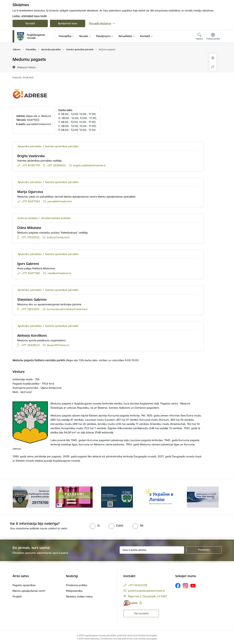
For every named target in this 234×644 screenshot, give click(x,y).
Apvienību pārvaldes (30, 146)
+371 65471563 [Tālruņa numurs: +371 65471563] (31, 201)
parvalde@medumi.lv (39, 124)
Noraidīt (30, 23)
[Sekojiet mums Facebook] (178, 586)
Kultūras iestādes (28, 218)
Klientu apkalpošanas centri (29, 591)
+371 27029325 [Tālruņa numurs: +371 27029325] (30, 237)
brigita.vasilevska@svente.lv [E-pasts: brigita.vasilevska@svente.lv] (89, 165)
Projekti (17, 596)
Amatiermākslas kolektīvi (56, 218)
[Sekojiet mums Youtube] (193, 585)
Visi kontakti (141, 613)
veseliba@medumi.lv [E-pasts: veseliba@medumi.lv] (59, 273)
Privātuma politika (77, 585)
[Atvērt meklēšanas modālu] (199, 37)
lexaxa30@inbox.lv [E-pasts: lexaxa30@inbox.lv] (58, 345)
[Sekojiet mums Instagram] (185, 586)
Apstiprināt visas (67, 23)
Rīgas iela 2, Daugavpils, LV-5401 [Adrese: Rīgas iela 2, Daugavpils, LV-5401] (148, 596)
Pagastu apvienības (24, 585)
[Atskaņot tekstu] (26, 67)
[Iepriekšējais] (21, 497)
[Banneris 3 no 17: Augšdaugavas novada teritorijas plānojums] (117, 497)
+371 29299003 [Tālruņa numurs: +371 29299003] (56, 165)
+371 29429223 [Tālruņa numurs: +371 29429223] (30, 345)
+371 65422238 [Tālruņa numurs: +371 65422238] (138, 585)
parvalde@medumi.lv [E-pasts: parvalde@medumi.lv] (60, 201)
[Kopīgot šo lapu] (213, 67)
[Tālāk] (214, 497)
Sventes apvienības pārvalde (62, 146)
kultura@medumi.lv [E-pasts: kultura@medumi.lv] (58, 237)
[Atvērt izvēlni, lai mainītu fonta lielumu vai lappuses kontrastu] (213, 37)
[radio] (95, 525)
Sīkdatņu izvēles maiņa (79, 596)
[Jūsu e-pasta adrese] (152, 550)
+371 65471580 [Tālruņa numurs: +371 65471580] (31, 273)
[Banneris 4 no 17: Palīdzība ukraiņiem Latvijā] (160, 497)
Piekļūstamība (74, 591)
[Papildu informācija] (141, 603)
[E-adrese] (131, 603)
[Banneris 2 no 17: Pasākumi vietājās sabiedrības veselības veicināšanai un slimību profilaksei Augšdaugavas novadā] (74, 497)
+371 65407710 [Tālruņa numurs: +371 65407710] (31, 165)
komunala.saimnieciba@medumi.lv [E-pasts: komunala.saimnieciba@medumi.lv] (67, 309)
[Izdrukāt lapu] (213, 58)
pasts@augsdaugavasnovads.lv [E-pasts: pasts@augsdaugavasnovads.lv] (146, 591)
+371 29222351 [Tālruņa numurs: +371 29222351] (30, 309)
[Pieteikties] (204, 550)
